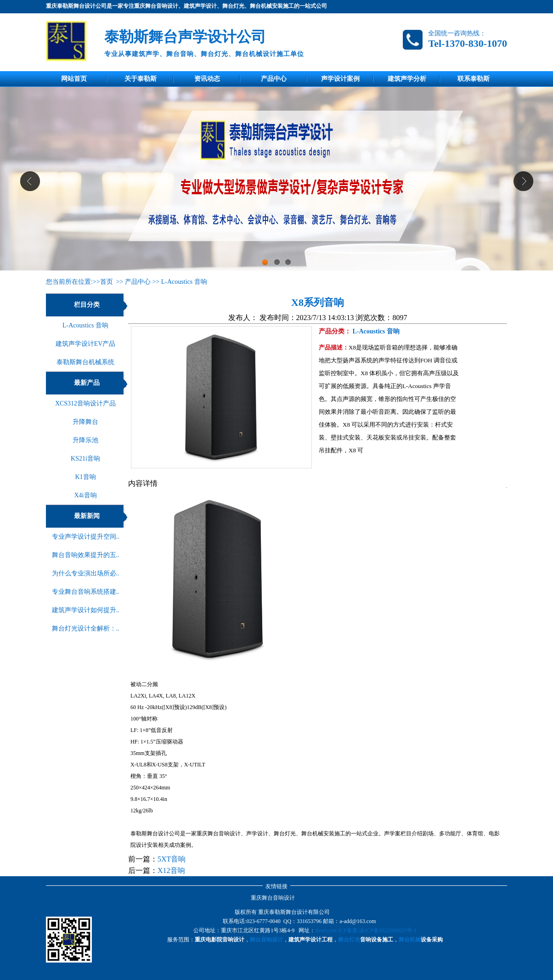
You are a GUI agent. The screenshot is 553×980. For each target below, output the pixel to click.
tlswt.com (326, 930)
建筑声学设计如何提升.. (86, 610)
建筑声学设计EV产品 (86, 344)
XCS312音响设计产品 (85, 403)
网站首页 (74, 79)
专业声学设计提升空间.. (86, 537)
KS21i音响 (85, 459)
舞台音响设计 (266, 940)
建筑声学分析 (407, 79)
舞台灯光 (349, 940)
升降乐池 (85, 440)
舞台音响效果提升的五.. (86, 555)
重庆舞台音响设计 (273, 898)
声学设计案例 (340, 79)
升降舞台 (85, 422)
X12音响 (171, 870)
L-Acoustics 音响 (184, 282)
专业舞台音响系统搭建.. (86, 592)
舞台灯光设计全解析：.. (86, 628)
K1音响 (85, 477)
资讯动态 (207, 79)
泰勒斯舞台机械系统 (85, 362)
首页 (107, 282)
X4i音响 (86, 495)
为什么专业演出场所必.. (86, 573)
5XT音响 (172, 859)
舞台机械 (410, 940)
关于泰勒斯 (141, 79)
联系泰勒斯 (474, 79)
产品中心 (274, 79)
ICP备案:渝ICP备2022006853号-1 (377, 930)
